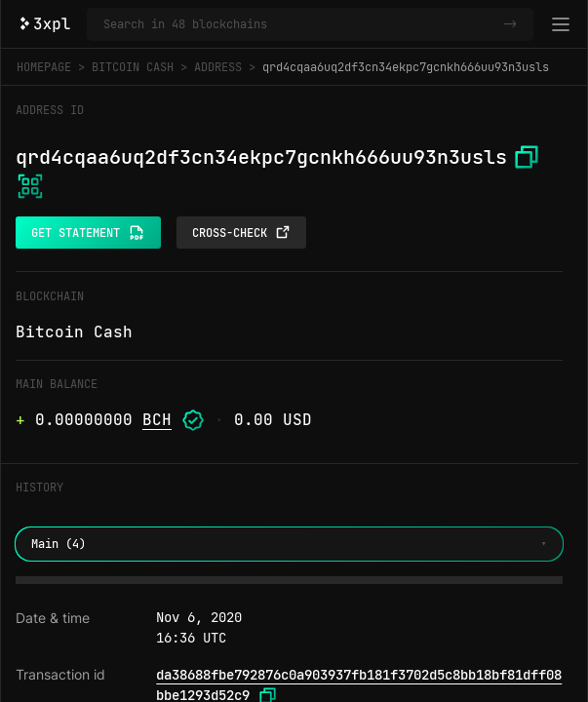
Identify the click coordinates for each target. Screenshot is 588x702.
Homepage (44, 67)
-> (510, 24)
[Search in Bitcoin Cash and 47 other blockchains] (299, 24)
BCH (157, 420)
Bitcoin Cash (133, 67)
